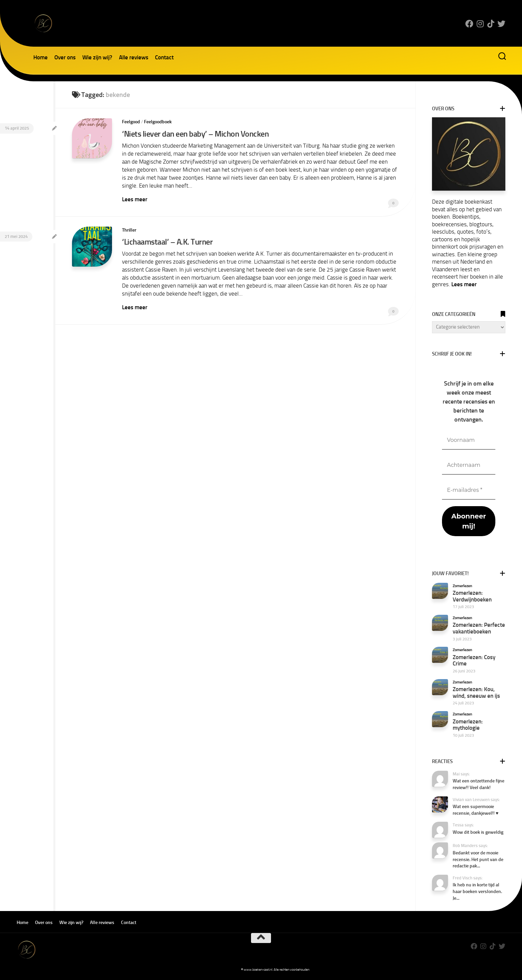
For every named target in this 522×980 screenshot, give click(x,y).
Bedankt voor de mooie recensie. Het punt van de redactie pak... (478, 859)
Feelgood (131, 122)
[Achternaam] (469, 465)
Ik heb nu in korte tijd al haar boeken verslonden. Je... (477, 891)
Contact (164, 57)
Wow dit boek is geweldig (478, 832)
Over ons (65, 57)
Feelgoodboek (158, 122)
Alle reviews (134, 57)
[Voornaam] (469, 440)
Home (40, 57)
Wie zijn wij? (97, 57)
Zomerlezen (462, 586)
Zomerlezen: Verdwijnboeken (472, 596)
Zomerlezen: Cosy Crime (474, 660)
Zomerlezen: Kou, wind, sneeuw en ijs (476, 692)
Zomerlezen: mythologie (468, 725)
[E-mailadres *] (469, 490)
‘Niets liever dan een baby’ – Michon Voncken (195, 134)
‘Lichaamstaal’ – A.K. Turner (167, 242)
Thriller (129, 230)
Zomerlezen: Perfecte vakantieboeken (479, 628)
